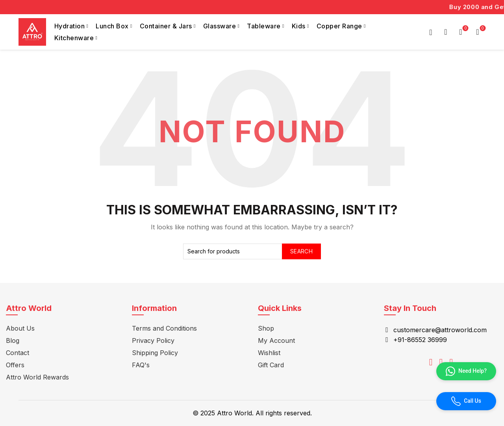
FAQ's (141, 365)
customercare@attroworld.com (440, 330)
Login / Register (431, 32)
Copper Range (339, 26)
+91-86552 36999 (420, 340)
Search (301, 251)
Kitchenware (74, 38)
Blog (13, 340)
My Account (276, 340)
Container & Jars (166, 26)
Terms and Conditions (164, 328)
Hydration (70, 26)
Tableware (264, 26)
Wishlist (465, 29)
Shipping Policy (155, 353)
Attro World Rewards (37, 377)
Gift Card (271, 365)
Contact (18, 353)
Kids (299, 26)
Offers (15, 365)
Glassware (220, 26)
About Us (20, 328)
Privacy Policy (153, 340)
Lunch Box (112, 26)
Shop (266, 328)
